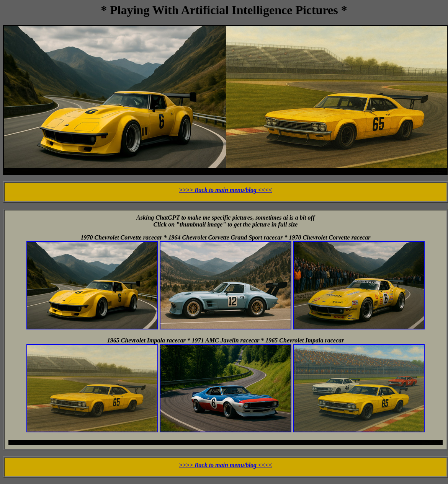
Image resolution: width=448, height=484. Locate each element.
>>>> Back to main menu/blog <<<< (225, 190)
